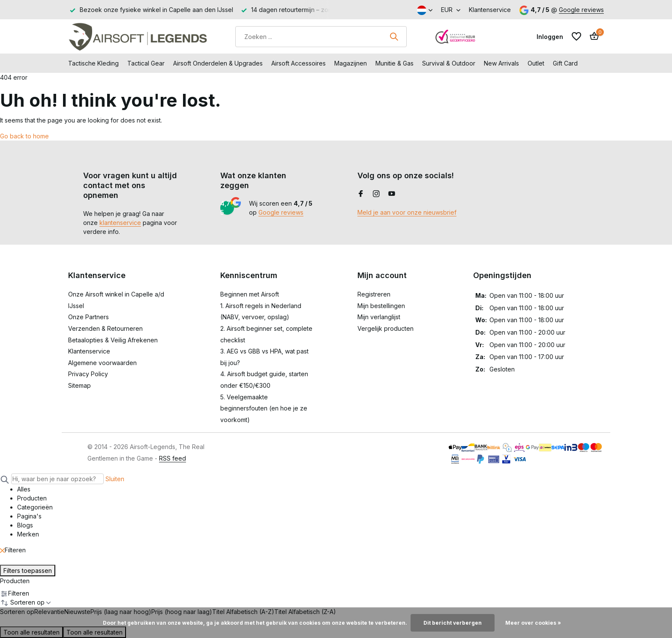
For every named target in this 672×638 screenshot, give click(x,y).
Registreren (374, 294)
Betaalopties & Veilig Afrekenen (113, 340)
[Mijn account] (550, 37)
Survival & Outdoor (449, 63)
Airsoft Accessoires (298, 63)
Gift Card (565, 63)
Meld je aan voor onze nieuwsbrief (407, 212)
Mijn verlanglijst (379, 317)
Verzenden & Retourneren (105, 328)
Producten (15, 581)
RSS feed (172, 458)
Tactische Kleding (93, 63)
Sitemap (79, 385)
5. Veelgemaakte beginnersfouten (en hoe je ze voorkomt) (264, 408)
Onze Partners (88, 317)
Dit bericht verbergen (453, 623)
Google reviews (581, 10)
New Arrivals (501, 63)
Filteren (13, 550)
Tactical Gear (146, 63)
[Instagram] (376, 194)
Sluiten (115, 479)
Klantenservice (490, 10)
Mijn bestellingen (381, 306)
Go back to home (24, 136)
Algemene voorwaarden (102, 363)
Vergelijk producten (385, 328)
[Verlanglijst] (576, 36)
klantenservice (120, 223)
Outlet (536, 63)
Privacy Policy (88, 374)
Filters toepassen (28, 571)
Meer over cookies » (533, 623)
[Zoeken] (321, 37)
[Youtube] (392, 194)
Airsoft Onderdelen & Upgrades (218, 63)
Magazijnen (351, 63)
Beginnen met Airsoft (250, 294)
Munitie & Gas (394, 63)
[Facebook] (361, 194)
